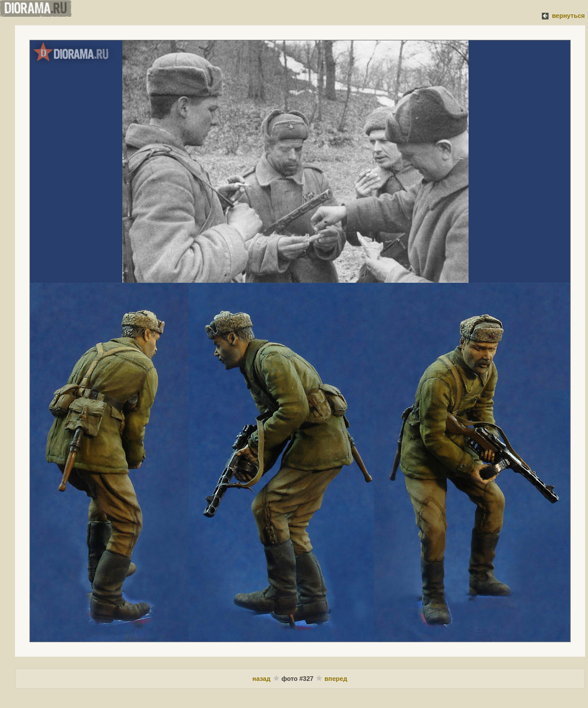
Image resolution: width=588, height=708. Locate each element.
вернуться (568, 16)
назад (261, 679)
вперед (336, 679)
